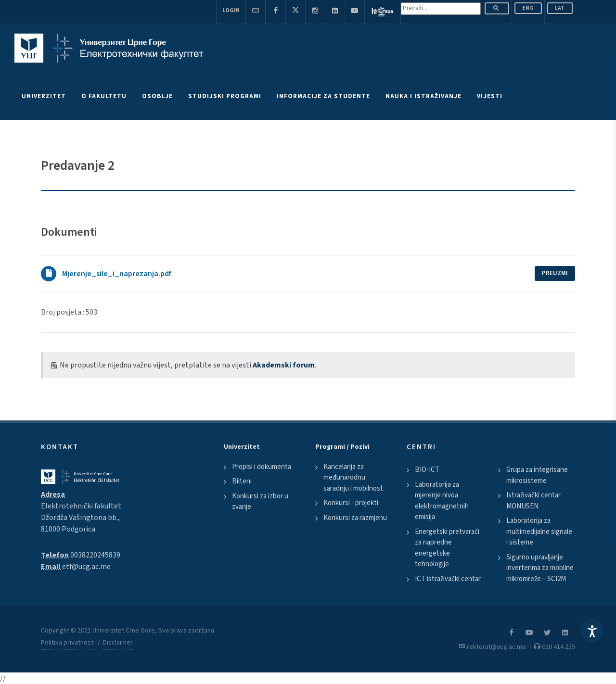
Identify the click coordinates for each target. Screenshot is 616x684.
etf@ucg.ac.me (86, 567)
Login (231, 10)
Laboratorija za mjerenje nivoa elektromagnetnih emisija (442, 501)
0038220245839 (95, 555)
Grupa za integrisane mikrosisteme (537, 475)
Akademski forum (284, 365)
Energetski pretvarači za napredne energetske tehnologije (447, 548)
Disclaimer (118, 643)
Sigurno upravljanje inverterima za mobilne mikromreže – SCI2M (540, 568)
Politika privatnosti (68, 643)
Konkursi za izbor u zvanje (260, 502)
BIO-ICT (427, 470)
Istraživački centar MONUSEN (533, 501)
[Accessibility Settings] (592, 631)
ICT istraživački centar (448, 579)
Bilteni (242, 481)
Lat (560, 8)
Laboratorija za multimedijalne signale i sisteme (539, 532)
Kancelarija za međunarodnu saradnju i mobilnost (353, 478)
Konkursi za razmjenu (355, 518)
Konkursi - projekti (351, 503)
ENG (528, 8)
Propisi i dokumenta (262, 467)
